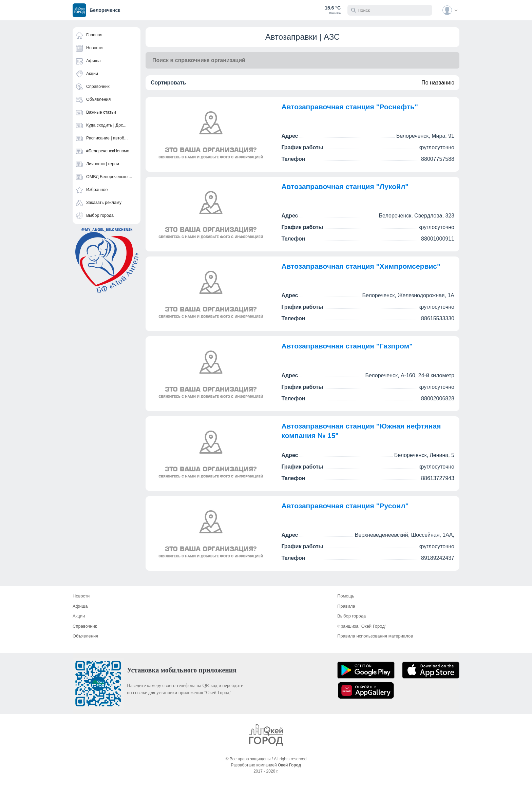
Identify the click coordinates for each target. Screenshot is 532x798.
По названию (438, 83)
